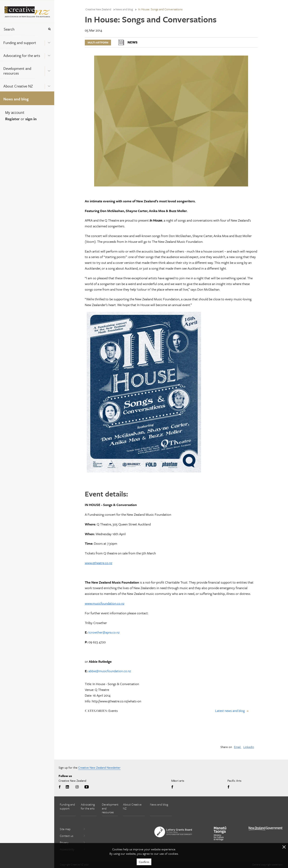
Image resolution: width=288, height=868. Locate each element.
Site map (72, 829)
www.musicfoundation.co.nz (105, 603)
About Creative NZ (18, 86)
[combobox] (23, 29)
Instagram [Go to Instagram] (77, 787)
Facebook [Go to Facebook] (60, 787)
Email (238, 747)
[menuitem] (27, 42)
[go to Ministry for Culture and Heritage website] (220, 834)
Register (12, 119)
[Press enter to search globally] (49, 29)
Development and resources (17, 71)
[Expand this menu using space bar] (49, 41)
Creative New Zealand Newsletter (99, 767)
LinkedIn (249, 747)
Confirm (144, 862)
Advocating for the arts (22, 55)
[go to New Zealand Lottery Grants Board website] (173, 832)
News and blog (16, 99)
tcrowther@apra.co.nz (104, 632)
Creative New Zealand (98, 9)
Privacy (72, 842)
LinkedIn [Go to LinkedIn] (67, 787)
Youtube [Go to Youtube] (87, 787)
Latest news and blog (230, 711)
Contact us (72, 836)
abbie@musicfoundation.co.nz (110, 671)
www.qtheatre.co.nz (99, 563)
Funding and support (20, 43)
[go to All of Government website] (266, 828)
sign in (31, 119)
